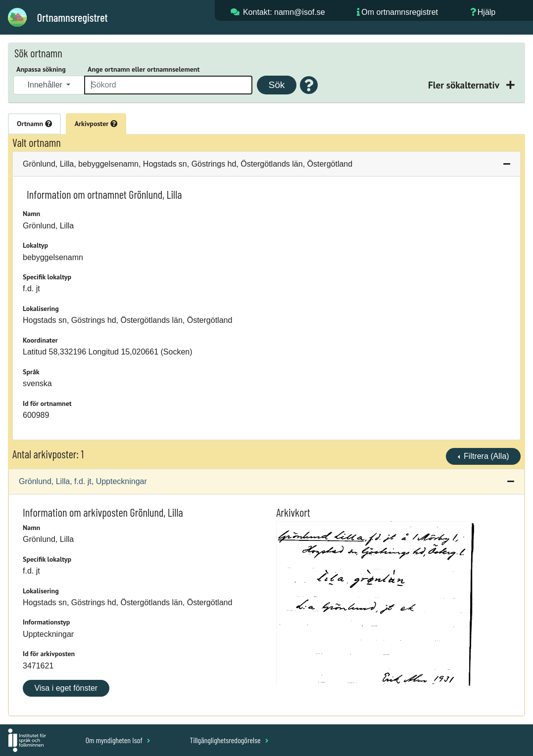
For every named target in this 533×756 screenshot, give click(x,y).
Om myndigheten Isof (118, 740)
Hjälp (486, 12)
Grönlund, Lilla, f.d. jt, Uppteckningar (83, 481)
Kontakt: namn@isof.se (284, 12)
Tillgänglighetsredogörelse (229, 740)
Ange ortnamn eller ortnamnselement (144, 69)
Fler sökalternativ (465, 85)
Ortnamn (34, 124)
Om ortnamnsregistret (400, 12)
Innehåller (46, 85)
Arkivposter (96, 124)
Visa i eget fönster (66, 688)
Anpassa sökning (41, 69)
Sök (276, 85)
